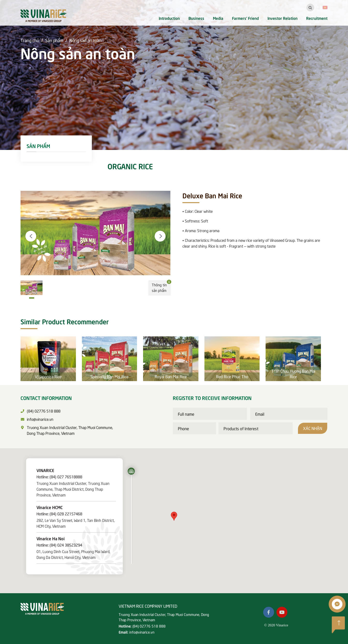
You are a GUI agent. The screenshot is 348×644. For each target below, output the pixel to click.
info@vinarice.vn (142, 632)
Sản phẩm (54, 40)
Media (218, 18)
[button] (31, 236)
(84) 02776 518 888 (149, 626)
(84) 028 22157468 (66, 513)
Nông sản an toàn (85, 40)
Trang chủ (30, 40)
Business (196, 18)
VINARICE (45, 470)
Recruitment (317, 18)
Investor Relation (283, 18)
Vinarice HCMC (50, 507)
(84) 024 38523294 (66, 545)
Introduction (169, 18)
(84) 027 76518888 (66, 476)
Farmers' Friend (245, 18)
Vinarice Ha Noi (51, 538)
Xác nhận (313, 428)
